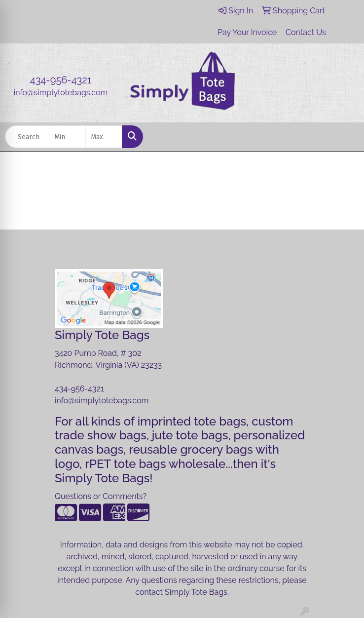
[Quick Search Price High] (104, 137)
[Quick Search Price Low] (67, 137)
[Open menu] (344, 137)
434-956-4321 (61, 80)
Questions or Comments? (101, 496)
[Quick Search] (27, 137)
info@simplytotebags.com (61, 93)
